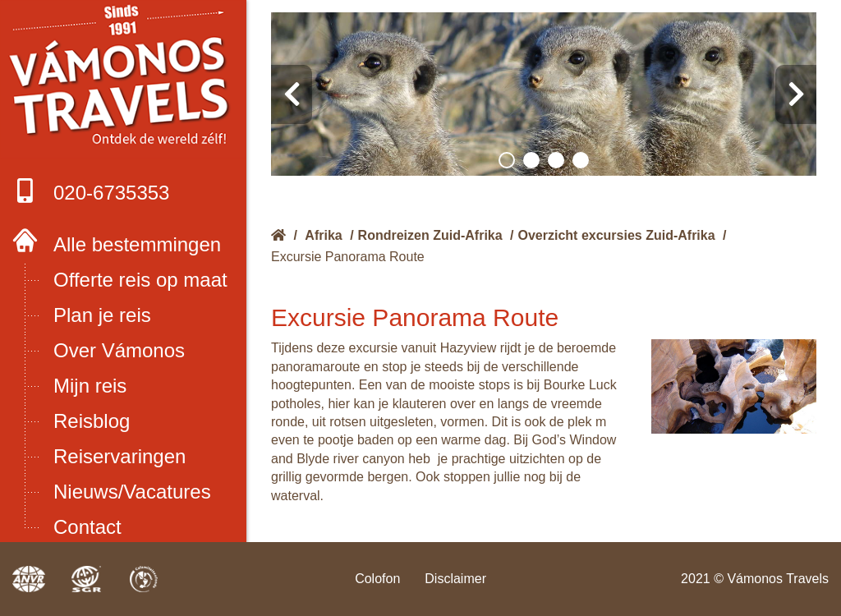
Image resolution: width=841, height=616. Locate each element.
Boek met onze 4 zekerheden (124, 80)
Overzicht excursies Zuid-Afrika (617, 235)
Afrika (323, 235)
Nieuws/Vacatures (132, 492)
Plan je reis (102, 315)
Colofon (377, 579)
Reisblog (92, 421)
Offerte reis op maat (140, 280)
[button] (507, 160)
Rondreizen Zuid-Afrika (430, 235)
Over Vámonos (119, 350)
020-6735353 (91, 191)
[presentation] (292, 94)
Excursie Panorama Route (348, 257)
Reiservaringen (119, 456)
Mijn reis (90, 386)
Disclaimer (455, 579)
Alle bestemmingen (137, 244)
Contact (87, 527)
